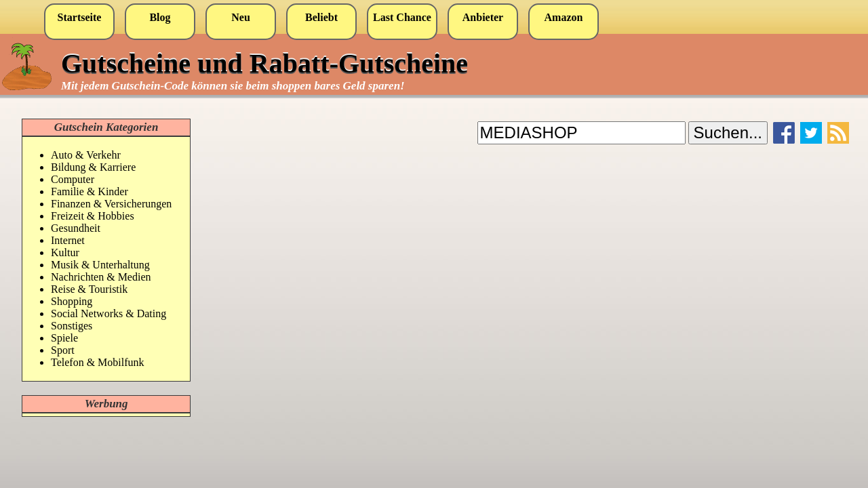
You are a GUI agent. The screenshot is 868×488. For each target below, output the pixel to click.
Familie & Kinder (90, 191)
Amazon (564, 17)
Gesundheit (76, 228)
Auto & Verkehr (86, 155)
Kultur (65, 252)
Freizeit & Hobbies (93, 216)
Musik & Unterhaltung (100, 265)
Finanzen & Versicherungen (111, 204)
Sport (63, 350)
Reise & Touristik (89, 289)
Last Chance (402, 17)
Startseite (80, 17)
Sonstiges (72, 326)
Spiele (64, 338)
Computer (73, 179)
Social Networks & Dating (108, 313)
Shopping (72, 301)
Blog (160, 17)
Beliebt (321, 17)
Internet (68, 240)
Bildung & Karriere (93, 167)
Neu (241, 17)
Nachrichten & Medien (101, 277)
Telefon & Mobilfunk (98, 362)
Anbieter (483, 17)
